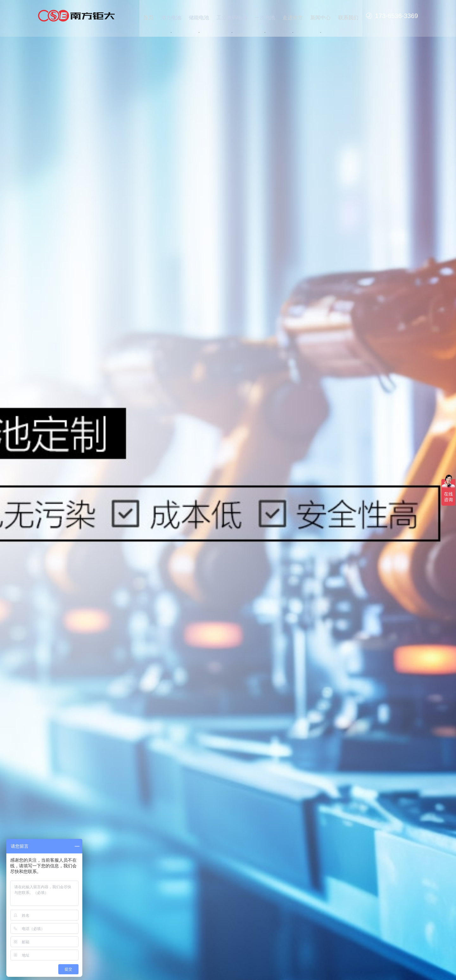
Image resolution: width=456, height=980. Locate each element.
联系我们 (348, 16)
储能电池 (199, 16)
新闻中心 (320, 16)
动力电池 (171, 16)
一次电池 (265, 16)
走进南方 (293, 16)
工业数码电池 (232, 16)
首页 (148, 16)
